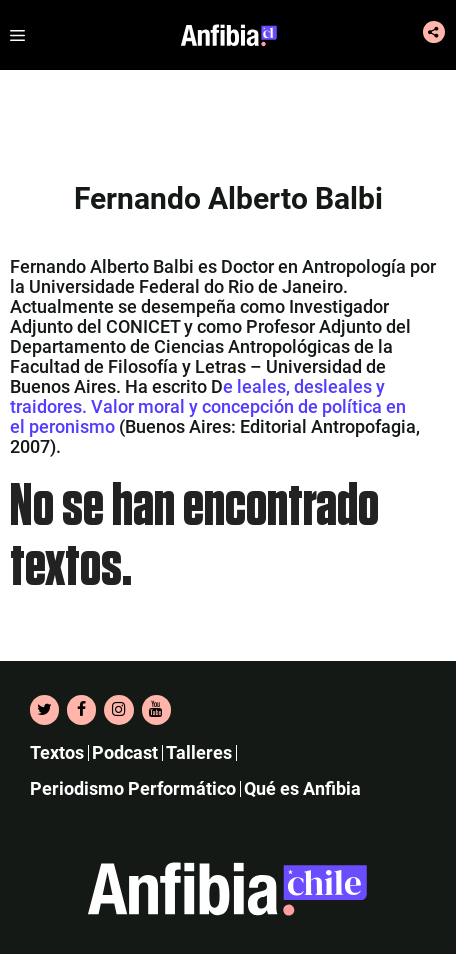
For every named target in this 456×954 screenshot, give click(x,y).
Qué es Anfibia (302, 788)
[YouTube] (156, 710)
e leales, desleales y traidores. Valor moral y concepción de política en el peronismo (208, 406)
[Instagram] (118, 710)
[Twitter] (44, 710)
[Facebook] (81, 710)
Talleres (199, 752)
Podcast (125, 752)
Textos (57, 752)
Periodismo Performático (133, 788)
